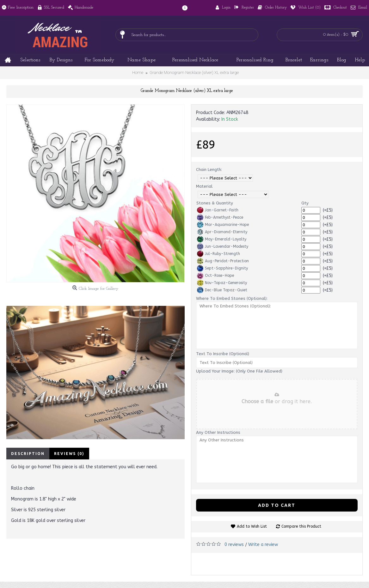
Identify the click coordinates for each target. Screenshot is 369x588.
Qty (305, 203)
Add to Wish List (252, 526)
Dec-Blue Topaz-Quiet (222, 290)
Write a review (263, 545)
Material (204, 186)
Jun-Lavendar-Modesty (223, 246)
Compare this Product (301, 526)
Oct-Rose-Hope (215, 276)
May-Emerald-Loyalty (222, 239)
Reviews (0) (69, 454)
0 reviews (234, 545)
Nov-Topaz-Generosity (222, 283)
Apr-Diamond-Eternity (222, 232)
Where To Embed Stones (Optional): (232, 298)
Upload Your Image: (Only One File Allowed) (239, 371)
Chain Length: (209, 170)
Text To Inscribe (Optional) (223, 354)
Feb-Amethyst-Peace (220, 217)
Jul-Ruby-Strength (218, 254)
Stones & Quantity (215, 203)
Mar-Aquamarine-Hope (223, 225)
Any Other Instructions (218, 432)
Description (28, 454)
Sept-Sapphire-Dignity (222, 268)
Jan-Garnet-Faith (218, 210)
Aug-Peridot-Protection (223, 261)
